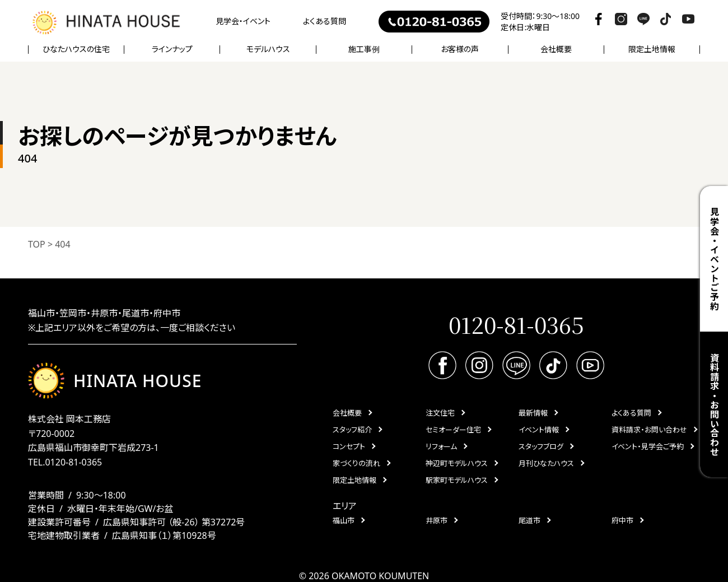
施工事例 (364, 49)
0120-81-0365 (73, 462)
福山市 (344, 520)
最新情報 (533, 413)
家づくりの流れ (356, 463)
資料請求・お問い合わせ (714, 405)
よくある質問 (325, 21)
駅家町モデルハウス (457, 480)
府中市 (622, 520)
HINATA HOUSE (115, 381)
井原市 (437, 520)
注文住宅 (440, 413)
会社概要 (347, 413)
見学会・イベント (243, 21)
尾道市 (529, 520)
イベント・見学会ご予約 (648, 446)
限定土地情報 (652, 49)
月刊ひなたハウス (546, 463)
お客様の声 (460, 49)
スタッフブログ (541, 446)
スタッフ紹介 (352, 430)
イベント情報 (539, 430)
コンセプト (349, 446)
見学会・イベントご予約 (714, 259)
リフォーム (441, 446)
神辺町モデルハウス (457, 463)
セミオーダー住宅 (453, 430)
